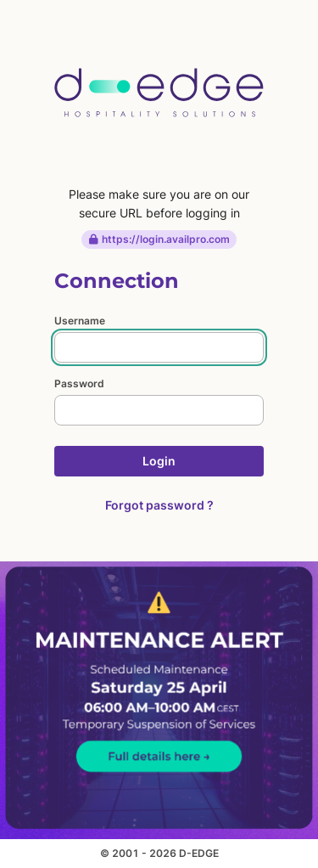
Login (159, 461)
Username (80, 321)
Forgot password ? (159, 505)
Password (79, 383)
